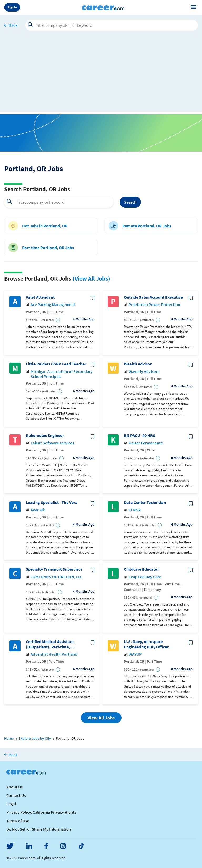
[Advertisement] (101, 75)
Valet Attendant (40, 297)
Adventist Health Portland (54, 654)
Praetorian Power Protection (154, 305)
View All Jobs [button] (101, 718)
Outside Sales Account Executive (153, 297)
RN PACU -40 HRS (140, 436)
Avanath (38, 510)
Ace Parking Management (53, 305)
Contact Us (16, 795)
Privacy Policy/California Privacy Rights (41, 812)
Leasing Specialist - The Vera (52, 503)
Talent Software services (52, 443)
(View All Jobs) (91, 278)
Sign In (12, 7)
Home (9, 738)
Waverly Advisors (144, 372)
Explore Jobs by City (35, 738)
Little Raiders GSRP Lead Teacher (56, 364)
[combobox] (59, 202)
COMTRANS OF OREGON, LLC (57, 577)
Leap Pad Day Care (145, 577)
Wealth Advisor (138, 364)
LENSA (135, 510)
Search (130, 202)
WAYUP (135, 654)
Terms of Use (18, 821)
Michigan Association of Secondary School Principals (62, 374)
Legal (11, 804)
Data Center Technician (145, 503)
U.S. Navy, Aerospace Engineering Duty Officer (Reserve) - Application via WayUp (148, 644)
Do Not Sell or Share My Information (39, 829)
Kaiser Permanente (146, 443)
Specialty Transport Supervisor (54, 569)
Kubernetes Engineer (45, 436)
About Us (14, 787)
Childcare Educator (141, 569)
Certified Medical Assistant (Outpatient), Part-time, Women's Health (50, 644)
